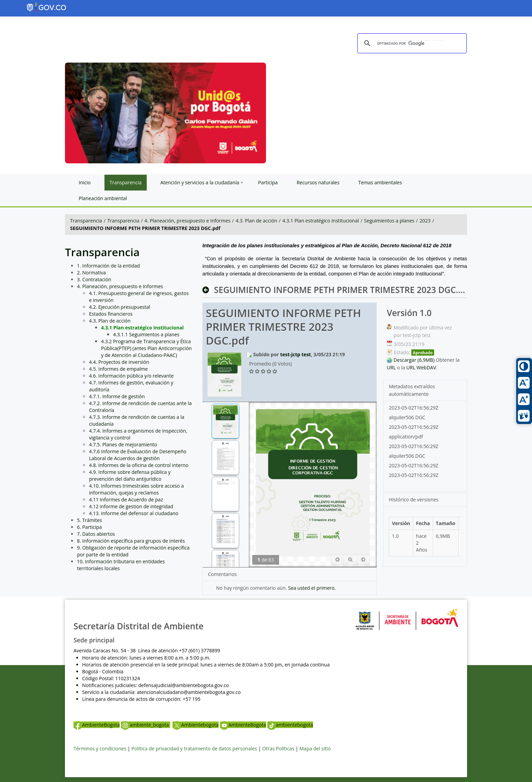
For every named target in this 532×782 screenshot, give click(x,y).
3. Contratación (94, 279)
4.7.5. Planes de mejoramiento (123, 444)
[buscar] (411, 44)
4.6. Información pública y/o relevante (131, 376)
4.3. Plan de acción (257, 221)
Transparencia (86, 221)
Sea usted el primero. (312, 588)
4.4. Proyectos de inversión (119, 362)
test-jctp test (295, 354)
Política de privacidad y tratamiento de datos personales (194, 748)
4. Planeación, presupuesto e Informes (187, 221)
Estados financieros (111, 314)
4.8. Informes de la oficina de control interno (139, 465)
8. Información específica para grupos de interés (131, 541)
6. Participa (89, 527)
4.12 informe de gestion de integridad (131, 506)
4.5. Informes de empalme (118, 369)
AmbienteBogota (97, 725)
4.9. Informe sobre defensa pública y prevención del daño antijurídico (130, 475)
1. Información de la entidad (108, 266)
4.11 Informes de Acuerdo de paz (126, 499)
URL (391, 367)
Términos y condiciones (100, 748)
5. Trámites (90, 520)
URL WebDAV (421, 367)
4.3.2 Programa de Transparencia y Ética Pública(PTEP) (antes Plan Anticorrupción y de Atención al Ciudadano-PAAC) (146, 348)
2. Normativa (91, 273)
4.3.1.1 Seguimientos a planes (146, 334)
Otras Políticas (278, 748)
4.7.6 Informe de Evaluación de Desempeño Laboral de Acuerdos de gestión (138, 455)
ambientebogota (290, 725)
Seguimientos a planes (389, 221)
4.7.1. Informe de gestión (117, 396)
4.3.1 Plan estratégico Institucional (321, 221)
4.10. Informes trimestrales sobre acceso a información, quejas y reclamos (136, 489)
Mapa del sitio (315, 748)
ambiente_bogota (146, 725)
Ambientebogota (196, 725)
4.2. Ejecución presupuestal (120, 307)
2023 (425, 221)
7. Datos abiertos (96, 534)
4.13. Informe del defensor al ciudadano (134, 513)
